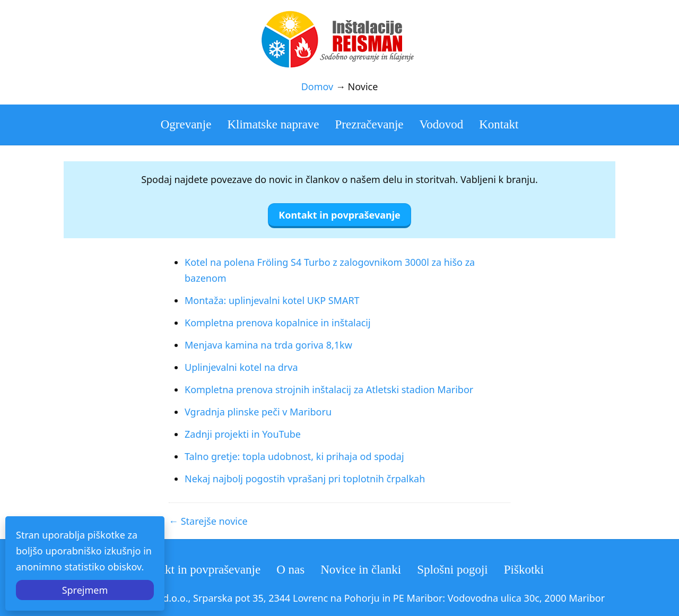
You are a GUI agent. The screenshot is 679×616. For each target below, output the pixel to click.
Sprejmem (85, 590)
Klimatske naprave (273, 124)
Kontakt (499, 124)
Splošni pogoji (452, 570)
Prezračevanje (369, 124)
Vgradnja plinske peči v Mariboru (258, 412)
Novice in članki (361, 570)
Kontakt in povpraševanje (198, 570)
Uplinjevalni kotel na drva (241, 367)
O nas (290, 570)
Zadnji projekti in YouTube (243, 434)
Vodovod (442, 124)
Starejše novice (214, 521)
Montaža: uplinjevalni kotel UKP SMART (272, 300)
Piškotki (524, 570)
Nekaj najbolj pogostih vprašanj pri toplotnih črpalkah (305, 479)
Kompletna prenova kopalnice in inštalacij (278, 323)
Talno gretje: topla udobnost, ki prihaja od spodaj (294, 456)
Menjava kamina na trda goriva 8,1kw (268, 345)
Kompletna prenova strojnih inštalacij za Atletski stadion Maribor (329, 389)
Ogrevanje (186, 124)
